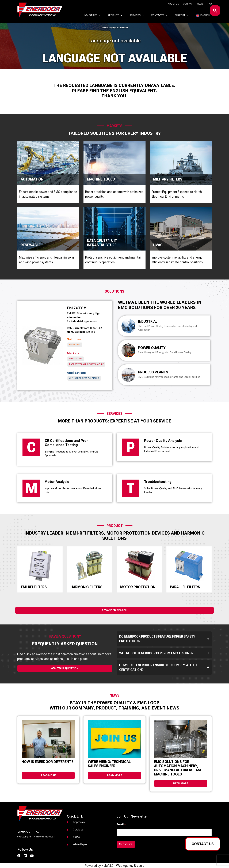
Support (182, 15)
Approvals (79, 822)
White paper (80, 844)
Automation (76, 359)
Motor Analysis (57, 482)
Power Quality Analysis (163, 441)
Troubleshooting (158, 482)
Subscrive (126, 844)
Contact (188, 4)
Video (76, 837)
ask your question (65, 668)
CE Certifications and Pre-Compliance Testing (66, 443)
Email (121, 824)
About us (173, 4)
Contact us (203, 844)
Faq (210, 4)
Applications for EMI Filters (84, 378)
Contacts (159, 15)
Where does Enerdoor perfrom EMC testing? (164, 653)
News (200, 4)
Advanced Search (114, 610)
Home (103, 27)
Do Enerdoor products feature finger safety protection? (164, 639)
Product (115, 15)
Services (137, 15)
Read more (48, 775)
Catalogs (78, 830)
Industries (92, 15)
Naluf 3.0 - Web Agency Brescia (123, 866)
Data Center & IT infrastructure (86, 364)
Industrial (75, 345)
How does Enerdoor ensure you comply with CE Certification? (164, 667)
